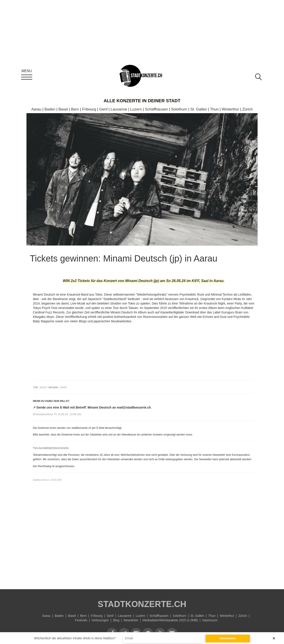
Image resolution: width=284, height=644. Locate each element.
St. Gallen (199, 109)
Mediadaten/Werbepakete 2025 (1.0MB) (170, 620)
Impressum (210, 620)
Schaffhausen (156, 109)
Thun (214, 109)
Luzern (136, 109)
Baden (50, 109)
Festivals (81, 620)
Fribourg (89, 109)
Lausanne (119, 109)
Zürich (247, 109)
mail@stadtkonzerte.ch (134, 407)
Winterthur (230, 109)
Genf (103, 109)
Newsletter (131, 620)
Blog (116, 620)
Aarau (36, 109)
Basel (63, 109)
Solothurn (179, 109)
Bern (75, 109)
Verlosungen (100, 620)
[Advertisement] (144, 542)
